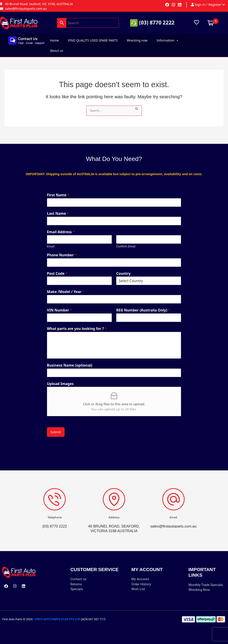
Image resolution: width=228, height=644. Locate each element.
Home (55, 40)
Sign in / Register (208, 5)
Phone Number (62, 250)
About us (57, 51)
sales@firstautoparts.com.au (173, 522)
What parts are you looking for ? (77, 324)
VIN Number (60, 306)
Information (168, 40)
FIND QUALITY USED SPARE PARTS (93, 40)
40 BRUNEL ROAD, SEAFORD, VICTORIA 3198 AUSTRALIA (114, 526)
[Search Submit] (138, 108)
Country (123, 269)
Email (51, 242)
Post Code (57, 269)
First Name (58, 190)
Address (114, 513)
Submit (56, 427)
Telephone (55, 513)
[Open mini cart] (211, 23)
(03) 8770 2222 (157, 22)
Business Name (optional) (70, 361)
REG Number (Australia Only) (143, 306)
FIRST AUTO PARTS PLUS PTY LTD (57, 619)
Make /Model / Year (66, 287)
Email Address (61, 227)
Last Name (58, 209)
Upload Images (60, 379)
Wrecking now (137, 40)
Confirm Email (126, 242)
